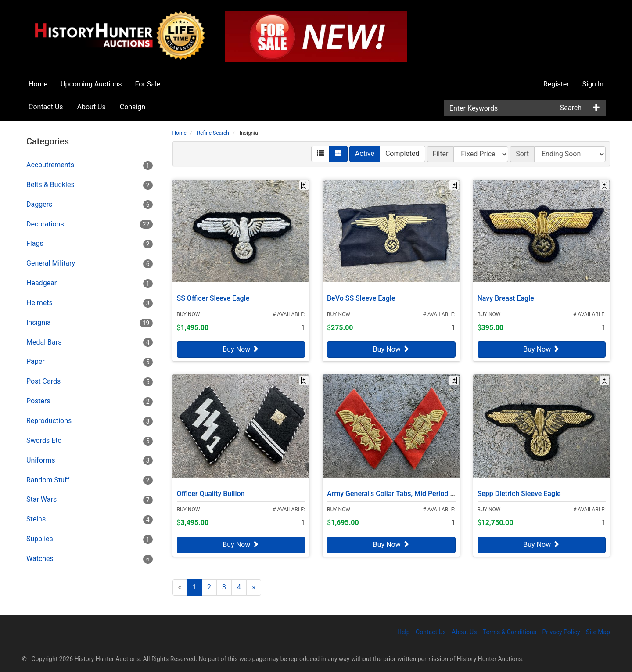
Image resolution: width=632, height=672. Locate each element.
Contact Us (46, 107)
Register (556, 84)
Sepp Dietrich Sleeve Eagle (519, 490)
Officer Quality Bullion (211, 490)
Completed (402, 153)
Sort (522, 154)
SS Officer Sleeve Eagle (213, 295)
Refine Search (213, 133)
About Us (92, 107)
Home (38, 84)
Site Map (598, 632)
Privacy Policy (561, 632)
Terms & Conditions (510, 632)
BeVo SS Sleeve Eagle (361, 295)
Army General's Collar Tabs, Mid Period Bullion (399, 490)
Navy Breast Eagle (506, 295)
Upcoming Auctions (91, 84)
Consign (133, 107)
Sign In (593, 84)
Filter (441, 154)
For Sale (148, 84)
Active (365, 153)
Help (404, 632)
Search (571, 108)
